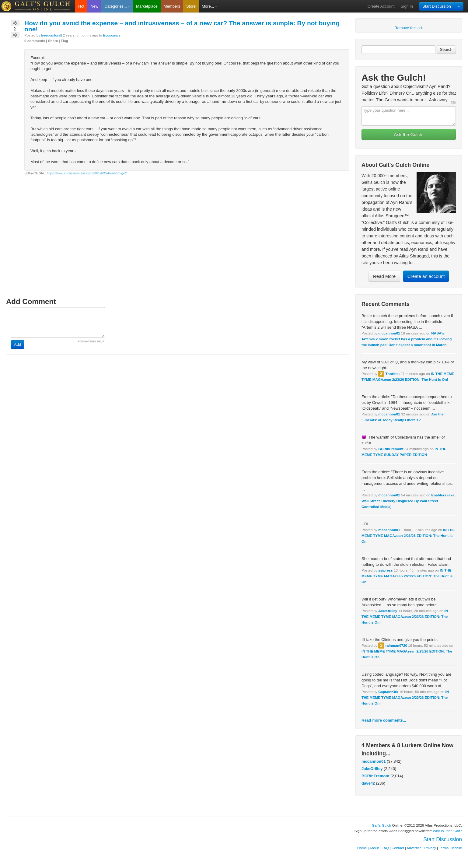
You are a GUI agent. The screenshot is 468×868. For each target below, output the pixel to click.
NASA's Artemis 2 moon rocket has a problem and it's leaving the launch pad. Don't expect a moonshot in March (407, 339)
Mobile (457, 848)
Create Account (381, 6)
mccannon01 (389, 333)
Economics (112, 35)
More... (209, 6)
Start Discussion (437, 6)
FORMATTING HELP (91, 341)
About (374, 848)
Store (191, 6)
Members (172, 6)
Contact (398, 848)
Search (446, 49)
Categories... (117, 6)
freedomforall (51, 35)
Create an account (426, 276)
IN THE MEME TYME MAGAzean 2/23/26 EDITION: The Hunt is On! (408, 535)
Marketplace (147, 6)
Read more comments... (384, 720)
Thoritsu (392, 374)
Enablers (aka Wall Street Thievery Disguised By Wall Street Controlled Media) (408, 501)
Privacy (430, 848)
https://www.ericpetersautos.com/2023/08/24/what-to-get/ (87, 173)
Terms (444, 848)
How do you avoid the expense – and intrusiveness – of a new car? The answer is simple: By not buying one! (182, 26)
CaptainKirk (388, 692)
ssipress (385, 570)
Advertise (414, 848)
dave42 (368, 783)
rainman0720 (396, 645)
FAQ (385, 848)
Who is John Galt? (448, 831)
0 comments (35, 41)
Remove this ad (408, 28)
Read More (384, 276)
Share (53, 41)
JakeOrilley (388, 611)
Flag (65, 41)
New (94, 6)
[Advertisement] (178, 230)
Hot (81, 6)
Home (362, 848)
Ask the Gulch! (409, 134)
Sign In (407, 6)
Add (17, 344)
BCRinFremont (391, 449)
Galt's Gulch (381, 825)
